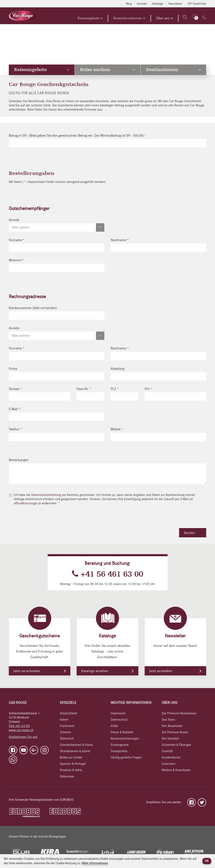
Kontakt (142, 4)
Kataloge (158, 4)
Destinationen (173, 70)
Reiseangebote (90, 18)
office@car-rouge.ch (27, 503)
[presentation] (41, 520)
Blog (129, 4)
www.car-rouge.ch (21, 730)
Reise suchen (107, 70)
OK (207, 861)
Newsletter (175, 4)
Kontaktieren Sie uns (23, 737)
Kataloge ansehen (95, 671)
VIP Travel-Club (197, 4)
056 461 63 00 (19, 726)
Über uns (165, 18)
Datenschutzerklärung (47, 495)
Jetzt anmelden (161, 671)
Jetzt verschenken (27, 671)
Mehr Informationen (95, 863)
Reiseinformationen (130, 18)
